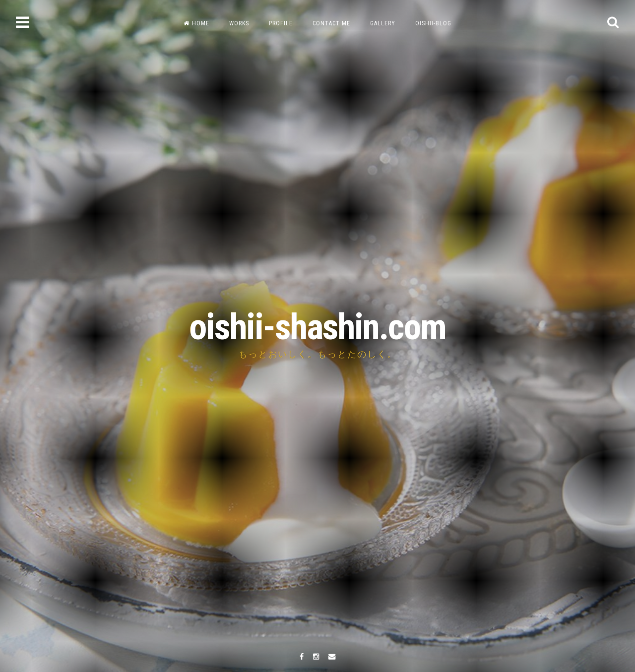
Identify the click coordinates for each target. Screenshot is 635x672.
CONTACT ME (331, 23)
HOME (196, 23)
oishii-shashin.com (317, 327)
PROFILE (281, 23)
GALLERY (383, 23)
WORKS (239, 23)
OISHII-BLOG (433, 23)
